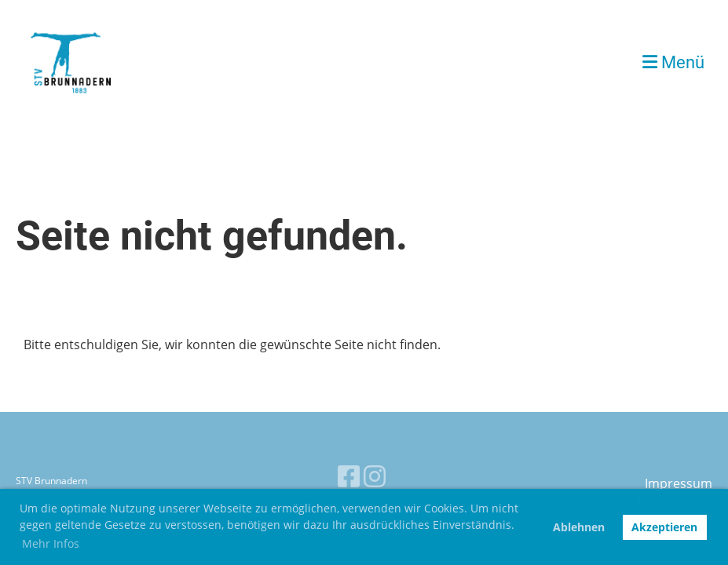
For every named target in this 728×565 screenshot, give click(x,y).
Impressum (679, 483)
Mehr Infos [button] (51, 543)
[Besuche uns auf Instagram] (375, 476)
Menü (673, 62)
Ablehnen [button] (579, 527)
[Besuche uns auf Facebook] (349, 476)
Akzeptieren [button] (664, 527)
